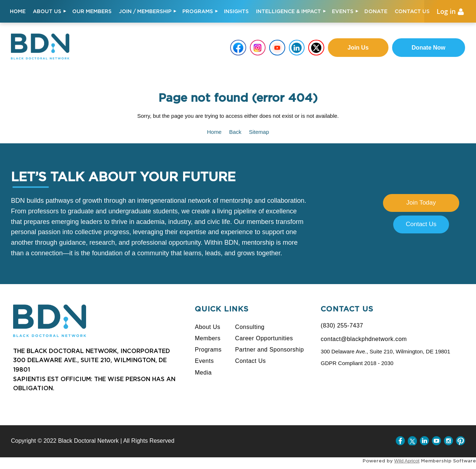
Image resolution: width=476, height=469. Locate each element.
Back (235, 132)
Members (208, 338)
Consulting (250, 327)
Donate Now (429, 48)
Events (204, 361)
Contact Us (421, 224)
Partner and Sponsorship (270, 350)
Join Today (421, 203)
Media (203, 373)
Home (214, 132)
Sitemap (259, 132)
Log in (446, 11)
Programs (208, 350)
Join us (358, 48)
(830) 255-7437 (342, 325)
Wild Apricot (407, 461)
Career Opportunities (264, 338)
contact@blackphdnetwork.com (364, 339)
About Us (208, 327)
